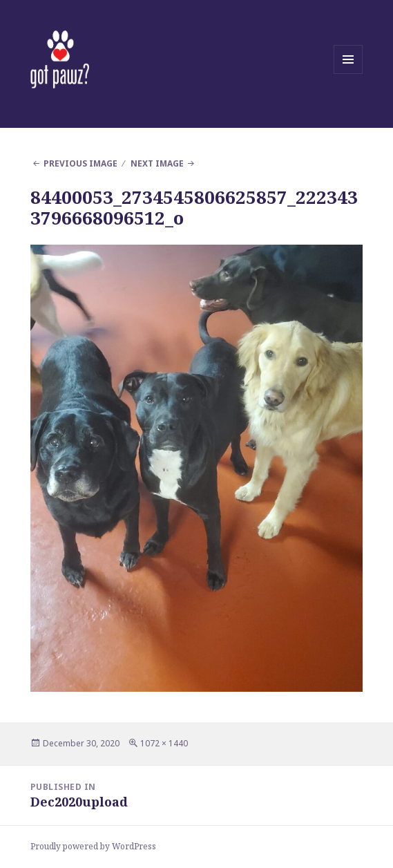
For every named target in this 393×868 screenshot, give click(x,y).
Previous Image (80, 163)
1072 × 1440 (164, 743)
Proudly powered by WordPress (93, 846)
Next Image (157, 163)
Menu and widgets (348, 74)
